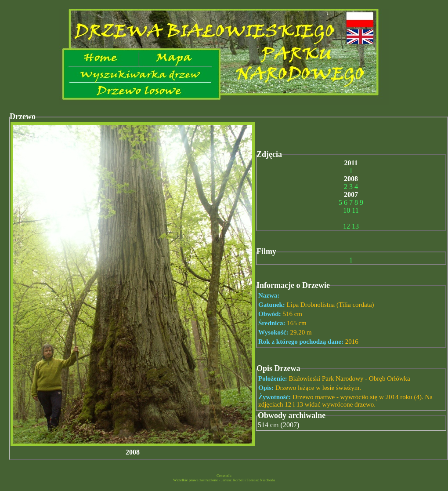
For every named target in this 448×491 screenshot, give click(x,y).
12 (347, 226)
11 (355, 210)
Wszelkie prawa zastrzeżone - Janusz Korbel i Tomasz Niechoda (224, 480)
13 (355, 226)
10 (347, 210)
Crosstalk (224, 476)
